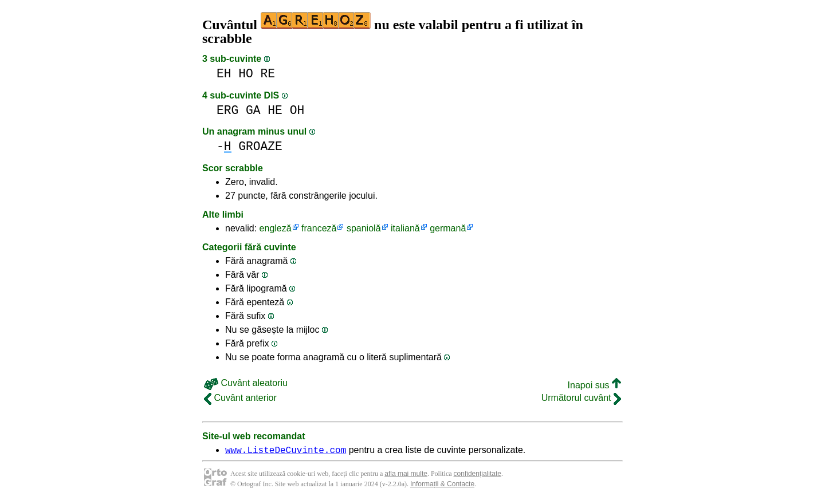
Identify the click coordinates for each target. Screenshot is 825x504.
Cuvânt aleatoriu (246, 383)
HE (275, 110)
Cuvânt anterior (240, 398)
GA (253, 110)
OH (297, 110)
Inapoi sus (594, 385)
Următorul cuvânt (581, 398)
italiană (405, 228)
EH (224, 74)
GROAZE (260, 146)
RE (268, 74)
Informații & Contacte (442, 486)
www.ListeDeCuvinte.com (286, 451)
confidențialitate (478, 475)
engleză (276, 228)
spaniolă (364, 228)
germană (448, 228)
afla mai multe (406, 475)
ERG (227, 110)
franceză (319, 228)
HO (246, 74)
